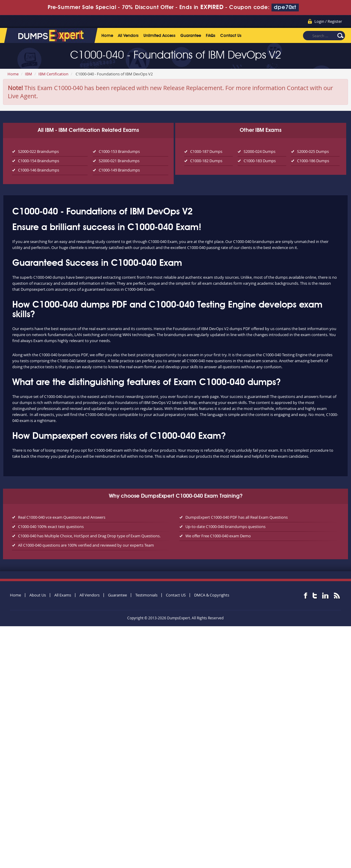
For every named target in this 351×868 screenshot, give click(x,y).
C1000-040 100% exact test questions (51, 527)
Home (107, 36)
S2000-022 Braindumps (38, 151)
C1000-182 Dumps (206, 161)
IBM (28, 74)
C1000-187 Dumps (206, 151)
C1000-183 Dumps (260, 161)
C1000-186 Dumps (313, 161)
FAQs (211, 36)
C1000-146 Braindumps (39, 170)
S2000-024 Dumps (259, 151)
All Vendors (128, 36)
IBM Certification (53, 74)
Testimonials (146, 595)
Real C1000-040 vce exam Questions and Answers (62, 517)
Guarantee (191, 36)
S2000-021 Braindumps (119, 161)
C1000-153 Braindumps (119, 151)
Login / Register (328, 21)
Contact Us (231, 36)
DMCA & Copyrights (212, 595)
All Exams (63, 595)
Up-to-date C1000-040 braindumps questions (225, 527)
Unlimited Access (159, 36)
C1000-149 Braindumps (119, 170)
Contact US (176, 595)
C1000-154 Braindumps (39, 161)
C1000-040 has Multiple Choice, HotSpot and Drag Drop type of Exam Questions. (89, 536)
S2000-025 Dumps (313, 151)
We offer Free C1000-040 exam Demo (218, 536)
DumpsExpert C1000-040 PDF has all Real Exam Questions (237, 517)
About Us (38, 595)
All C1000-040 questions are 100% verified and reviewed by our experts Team (86, 545)
